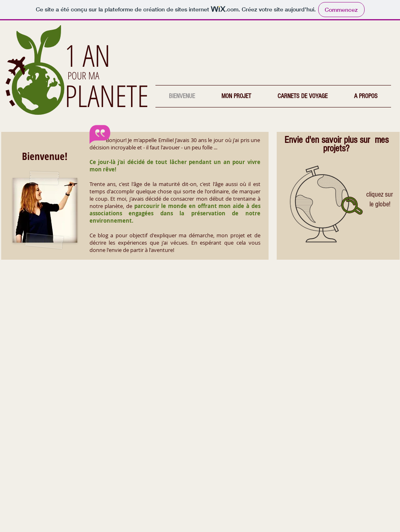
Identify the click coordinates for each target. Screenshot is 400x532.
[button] (236, 96)
